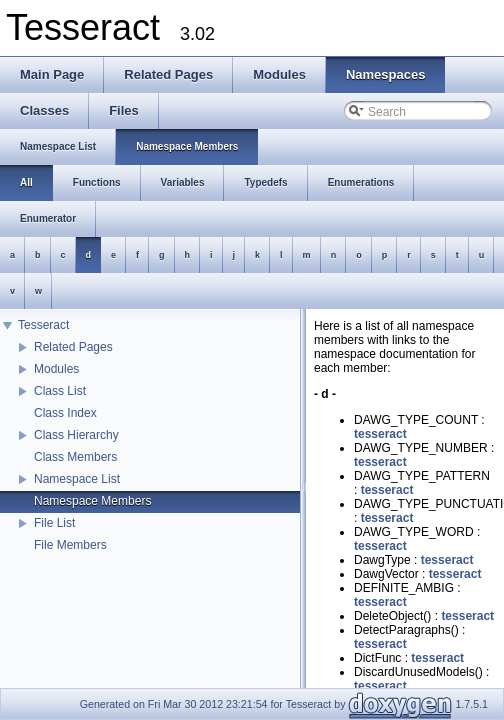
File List (54, 523)
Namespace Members (92, 501)
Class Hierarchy (76, 435)
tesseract (380, 434)
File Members (70, 545)
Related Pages (73, 347)
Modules (56, 369)
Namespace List (77, 479)
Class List (60, 391)
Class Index (65, 413)
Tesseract (43, 325)
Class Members (75, 457)
